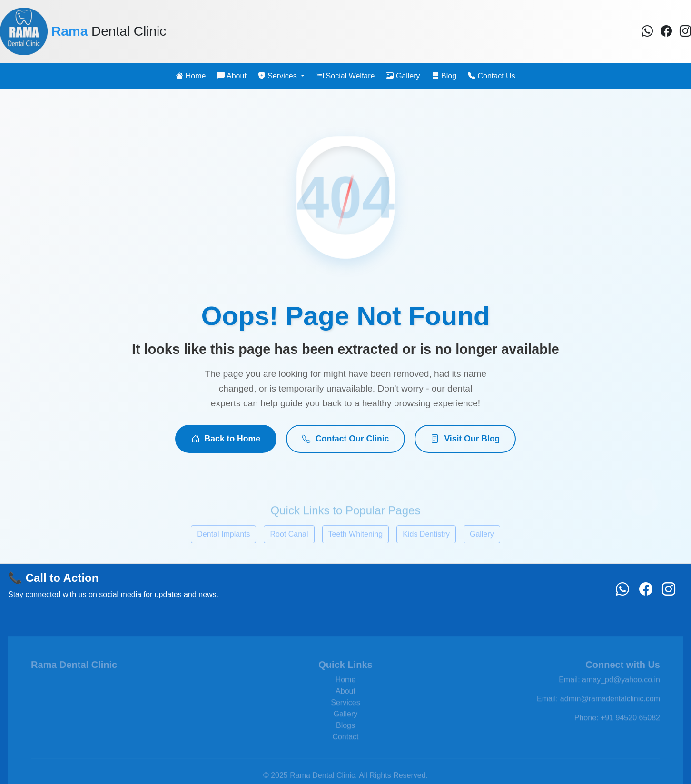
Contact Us (492, 76)
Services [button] (278, 76)
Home (191, 76)
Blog (444, 76)
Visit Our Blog (465, 439)
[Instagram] (685, 31)
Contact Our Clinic (345, 439)
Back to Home (226, 439)
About (232, 76)
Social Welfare (345, 76)
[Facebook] (647, 31)
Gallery (403, 76)
